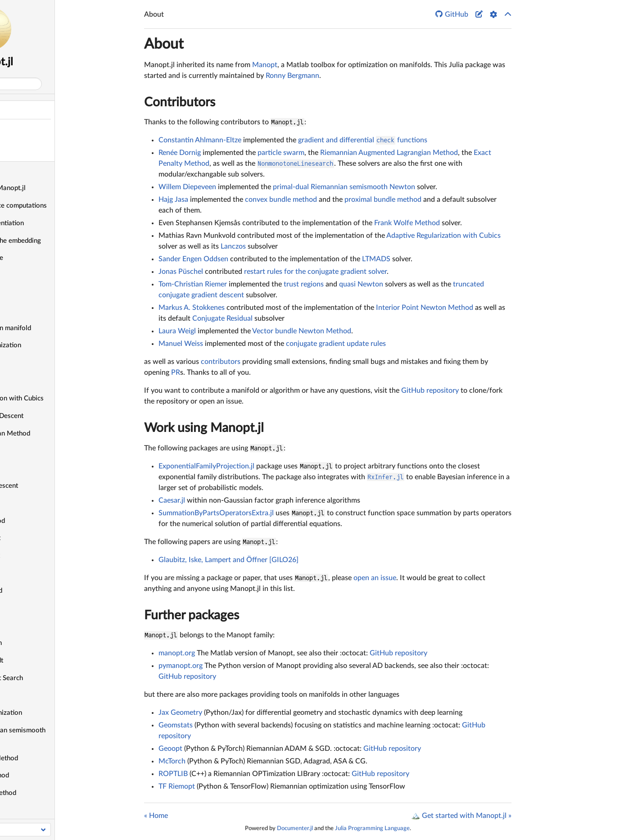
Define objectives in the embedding (63, 241)
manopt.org (177, 653)
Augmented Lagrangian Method (58, 434)
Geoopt (170, 749)
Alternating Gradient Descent (54, 416)
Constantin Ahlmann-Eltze (200, 140)
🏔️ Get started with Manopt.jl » (461, 816)
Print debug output (38, 275)
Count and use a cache (44, 258)
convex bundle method (281, 200)
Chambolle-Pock (36, 451)
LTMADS (376, 259)
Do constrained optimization (53, 345)
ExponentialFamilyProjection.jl (206, 466)
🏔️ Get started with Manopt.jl (56, 188)
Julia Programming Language (372, 828)
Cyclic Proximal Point (43, 538)
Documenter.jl (295, 828)
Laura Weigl (177, 331)
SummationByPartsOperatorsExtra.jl (216, 513)
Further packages (192, 615)
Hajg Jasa (173, 200)
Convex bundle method (45, 521)
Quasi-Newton (33, 810)
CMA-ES (24, 468)
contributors (221, 362)
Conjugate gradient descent (52, 486)
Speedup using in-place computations (66, 206)
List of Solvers (32, 381)
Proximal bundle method (47, 775)
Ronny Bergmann (292, 76)
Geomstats (176, 725)
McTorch (172, 761)
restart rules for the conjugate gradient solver (315, 272)
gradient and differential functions (363, 140)
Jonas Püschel (181, 272)
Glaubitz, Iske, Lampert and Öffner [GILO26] (229, 560)
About (14, 110)
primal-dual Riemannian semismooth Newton (344, 187)
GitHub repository (430, 390)
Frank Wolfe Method (407, 223)
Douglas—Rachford (39, 573)
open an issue (375, 578)
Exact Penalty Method (44, 591)
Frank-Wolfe (30, 608)
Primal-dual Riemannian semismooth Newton (66, 736)
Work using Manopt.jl (204, 428)
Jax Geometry (180, 713)
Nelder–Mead (32, 695)
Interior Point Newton (44, 643)
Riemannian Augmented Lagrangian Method (389, 153)
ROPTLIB (173, 774)
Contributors (180, 102)
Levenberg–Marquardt (44, 661)
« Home (156, 816)
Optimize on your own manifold (58, 328)
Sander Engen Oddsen (193, 259)
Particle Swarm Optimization (54, 713)
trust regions (304, 284)
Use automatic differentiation (55, 223)
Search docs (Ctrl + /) (41, 84)
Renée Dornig (180, 153)
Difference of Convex (43, 556)
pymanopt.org (181, 666)
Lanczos (233, 246)
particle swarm (281, 153)
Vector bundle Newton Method (302, 331)
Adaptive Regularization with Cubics (65, 398)
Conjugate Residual (39, 503)
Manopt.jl (65, 62)
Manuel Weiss (181, 344)
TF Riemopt (177, 786)
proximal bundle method (383, 200)
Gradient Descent (37, 625)
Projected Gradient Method (52, 758)
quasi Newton (361, 284)
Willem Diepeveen (187, 187)
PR (176, 372)
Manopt (265, 65)
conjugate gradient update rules (336, 344)
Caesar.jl (172, 500)
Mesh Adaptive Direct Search (54, 678)
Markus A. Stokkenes (192, 308)
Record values (32, 293)
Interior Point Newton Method (425, 308)
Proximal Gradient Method (51, 793)
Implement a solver (39, 311)
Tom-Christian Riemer (193, 284)
